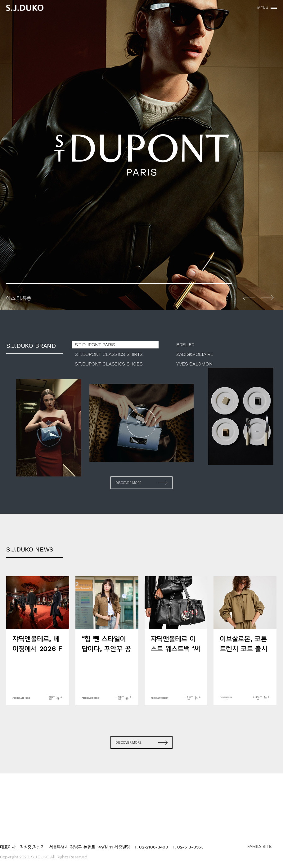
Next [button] (267, 298)
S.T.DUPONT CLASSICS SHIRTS (109, 354)
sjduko (25, 8)
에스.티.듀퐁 (141, 155)
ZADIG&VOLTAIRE (195, 354)
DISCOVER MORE (128, 483)
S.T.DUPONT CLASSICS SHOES (109, 364)
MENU (263, 8)
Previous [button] (249, 298)
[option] (141, 155)
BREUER (185, 345)
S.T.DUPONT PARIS (95, 345)
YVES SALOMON (194, 364)
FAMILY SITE (260, 846)
